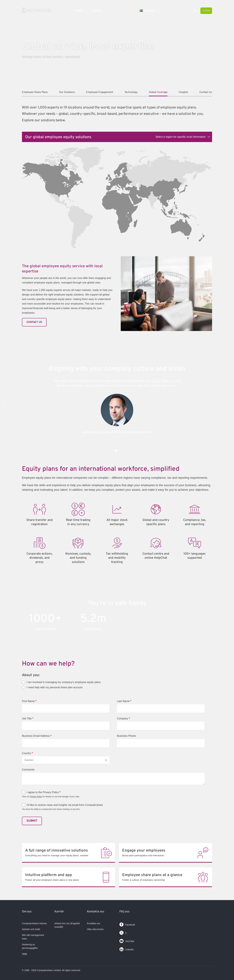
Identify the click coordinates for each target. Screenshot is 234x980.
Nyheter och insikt (31, 929)
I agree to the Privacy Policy (44, 792)
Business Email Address (37, 736)
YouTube (127, 940)
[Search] (195, 11)
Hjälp (25, 954)
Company (123, 718)
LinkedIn (127, 949)
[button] (4, 405)
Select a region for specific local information (180, 137)
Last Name (124, 701)
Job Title (28, 718)
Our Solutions (67, 92)
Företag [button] (101, 11)
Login (206, 11)
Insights (183, 92)
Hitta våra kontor (95, 929)
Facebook (127, 924)
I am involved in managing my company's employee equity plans (64, 682)
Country (27, 753)
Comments (28, 770)
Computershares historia (34, 923)
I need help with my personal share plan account (55, 687)
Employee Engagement (100, 92)
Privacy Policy (36, 797)
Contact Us (206, 92)
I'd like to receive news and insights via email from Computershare (65, 805)
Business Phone (126, 736)
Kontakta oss (94, 923)
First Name (29, 701)
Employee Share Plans (35, 92)
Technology (131, 92)
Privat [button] (83, 11)
